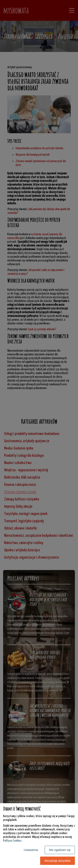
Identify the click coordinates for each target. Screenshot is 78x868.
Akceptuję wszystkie (58, 861)
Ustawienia (31, 850)
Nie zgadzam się (60, 850)
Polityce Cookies (12, 841)
